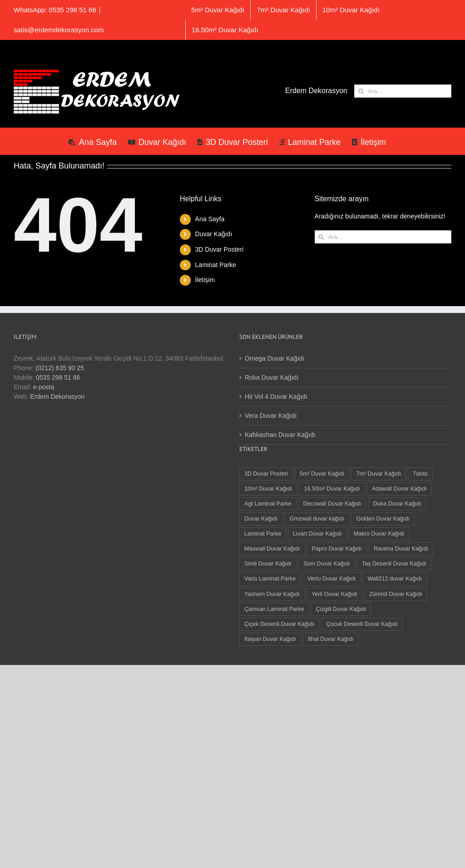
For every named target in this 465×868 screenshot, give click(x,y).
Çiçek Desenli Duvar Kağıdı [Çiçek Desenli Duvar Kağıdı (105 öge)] (279, 624)
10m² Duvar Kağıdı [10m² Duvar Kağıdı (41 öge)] (268, 489)
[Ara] (361, 91)
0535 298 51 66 (58, 377)
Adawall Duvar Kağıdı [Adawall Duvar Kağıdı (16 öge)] (399, 489)
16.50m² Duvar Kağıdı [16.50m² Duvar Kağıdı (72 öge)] (332, 489)
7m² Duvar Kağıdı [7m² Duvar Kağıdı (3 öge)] (378, 474)
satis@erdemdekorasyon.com (59, 30)
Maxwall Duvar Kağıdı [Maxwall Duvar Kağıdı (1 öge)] (272, 549)
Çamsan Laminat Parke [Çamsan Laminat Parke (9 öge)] (274, 609)
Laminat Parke (216, 265)
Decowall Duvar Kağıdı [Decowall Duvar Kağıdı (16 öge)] (332, 504)
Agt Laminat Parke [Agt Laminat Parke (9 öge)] (268, 504)
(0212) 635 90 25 (60, 368)
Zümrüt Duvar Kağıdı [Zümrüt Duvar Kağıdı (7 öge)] (396, 594)
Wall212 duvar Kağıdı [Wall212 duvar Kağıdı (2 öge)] (395, 579)
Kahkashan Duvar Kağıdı (280, 435)
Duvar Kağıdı (214, 234)
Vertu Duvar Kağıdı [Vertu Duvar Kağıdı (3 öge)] (331, 579)
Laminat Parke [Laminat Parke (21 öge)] (263, 534)
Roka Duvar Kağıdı (272, 377)
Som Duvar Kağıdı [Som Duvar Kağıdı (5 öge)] (327, 564)
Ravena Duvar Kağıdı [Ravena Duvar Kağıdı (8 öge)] (401, 549)
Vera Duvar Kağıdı (271, 416)
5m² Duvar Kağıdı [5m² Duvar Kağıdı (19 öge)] (322, 474)
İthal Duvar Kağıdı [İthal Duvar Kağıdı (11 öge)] (331, 639)
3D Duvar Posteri (220, 249)
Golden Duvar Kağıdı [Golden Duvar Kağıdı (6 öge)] (383, 519)
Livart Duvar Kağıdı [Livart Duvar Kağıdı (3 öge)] (317, 534)
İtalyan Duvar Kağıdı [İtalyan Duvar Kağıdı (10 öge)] (270, 639)
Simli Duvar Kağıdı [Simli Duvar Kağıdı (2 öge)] (268, 564)
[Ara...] (403, 91)
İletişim (205, 280)
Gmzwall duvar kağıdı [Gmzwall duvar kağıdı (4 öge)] (317, 519)
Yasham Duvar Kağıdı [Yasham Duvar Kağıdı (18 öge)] (272, 594)
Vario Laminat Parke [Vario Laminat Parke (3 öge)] (270, 579)
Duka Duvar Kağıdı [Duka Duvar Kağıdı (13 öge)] (397, 504)
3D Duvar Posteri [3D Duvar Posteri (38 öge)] (266, 474)
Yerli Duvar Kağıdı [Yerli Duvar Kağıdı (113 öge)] (334, 594)
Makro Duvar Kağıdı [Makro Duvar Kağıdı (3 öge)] (379, 534)
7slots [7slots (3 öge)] (420, 474)
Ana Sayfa (210, 219)
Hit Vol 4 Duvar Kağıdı (276, 397)
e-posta (44, 387)
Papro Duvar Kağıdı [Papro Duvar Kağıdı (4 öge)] (337, 549)
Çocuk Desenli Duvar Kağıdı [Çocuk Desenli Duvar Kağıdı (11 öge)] (362, 624)
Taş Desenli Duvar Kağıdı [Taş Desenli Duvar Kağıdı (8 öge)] (394, 564)
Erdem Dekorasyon (57, 397)
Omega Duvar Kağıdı (275, 358)
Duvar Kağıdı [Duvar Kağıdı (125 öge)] (261, 519)
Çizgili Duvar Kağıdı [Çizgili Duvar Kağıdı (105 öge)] (341, 609)
